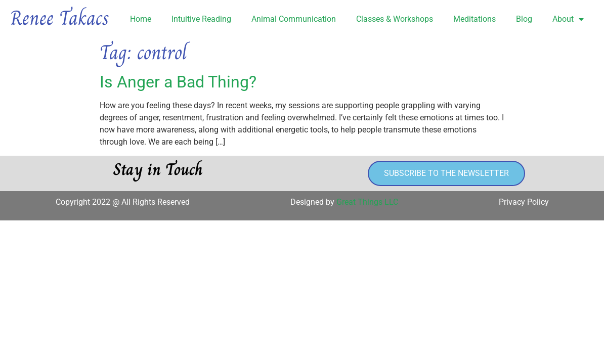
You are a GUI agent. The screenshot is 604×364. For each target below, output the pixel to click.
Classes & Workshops (395, 19)
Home (141, 19)
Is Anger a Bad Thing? (178, 82)
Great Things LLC (367, 202)
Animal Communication (294, 19)
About (568, 19)
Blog (524, 19)
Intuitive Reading (201, 19)
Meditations (474, 19)
